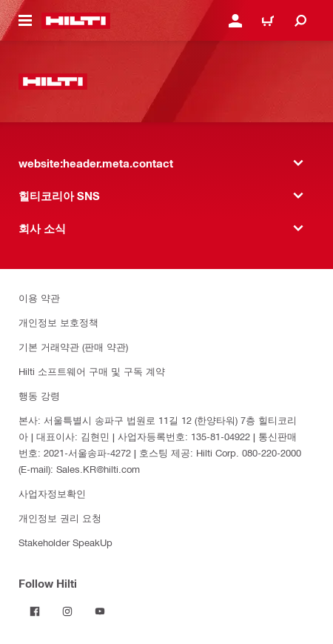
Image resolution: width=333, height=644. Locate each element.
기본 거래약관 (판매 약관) (73, 346)
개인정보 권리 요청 (60, 518)
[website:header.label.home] (76, 21)
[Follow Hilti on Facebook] (35, 611)
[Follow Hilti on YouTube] (100, 611)
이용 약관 (39, 298)
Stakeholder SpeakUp (65, 542)
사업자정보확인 (52, 493)
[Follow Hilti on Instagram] (67, 611)
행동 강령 (39, 395)
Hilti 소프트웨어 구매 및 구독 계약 (92, 371)
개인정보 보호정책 (58, 322)
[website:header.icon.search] (300, 21)
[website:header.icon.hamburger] (25, 21)
